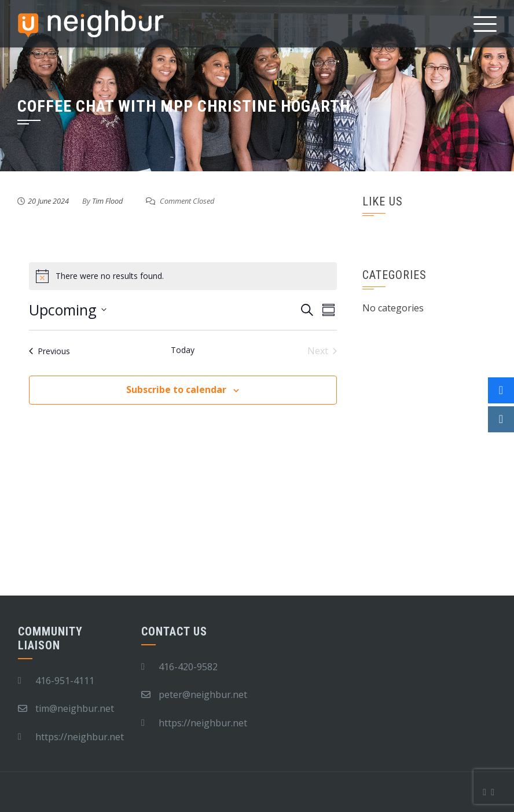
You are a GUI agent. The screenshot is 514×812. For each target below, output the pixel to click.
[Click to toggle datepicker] (68, 310)
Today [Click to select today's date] (183, 350)
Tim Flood (107, 201)
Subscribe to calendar (176, 390)
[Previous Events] (49, 351)
